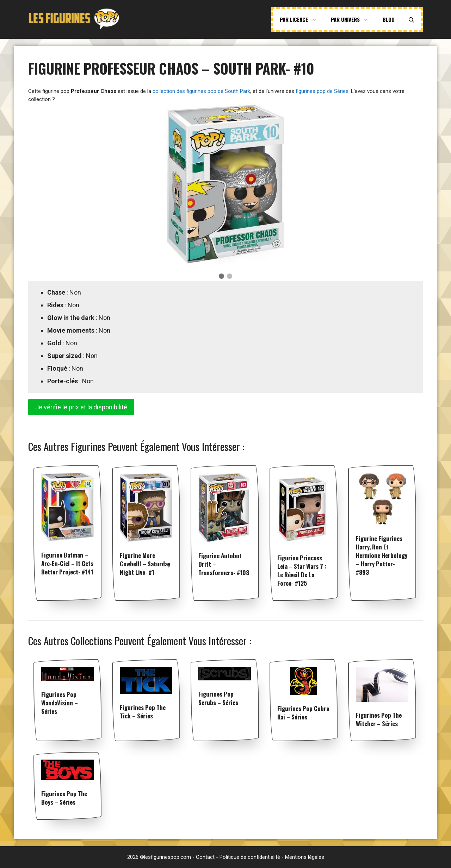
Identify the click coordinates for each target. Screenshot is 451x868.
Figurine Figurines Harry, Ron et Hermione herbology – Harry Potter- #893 (382, 555)
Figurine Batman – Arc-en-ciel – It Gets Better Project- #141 (67, 563)
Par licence (302, 19)
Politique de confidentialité (250, 857)
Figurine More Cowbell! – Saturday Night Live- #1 (145, 564)
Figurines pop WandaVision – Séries (60, 703)
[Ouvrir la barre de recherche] (411, 19)
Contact (205, 857)
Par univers (353, 19)
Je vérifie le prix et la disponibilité (81, 407)
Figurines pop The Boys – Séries (64, 798)
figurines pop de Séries (322, 91)
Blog (389, 19)
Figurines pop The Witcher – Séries (379, 719)
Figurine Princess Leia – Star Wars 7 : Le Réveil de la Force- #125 (302, 570)
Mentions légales (305, 857)
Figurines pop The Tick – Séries (143, 712)
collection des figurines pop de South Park (201, 91)
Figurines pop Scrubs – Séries (218, 698)
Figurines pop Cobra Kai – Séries (303, 713)
